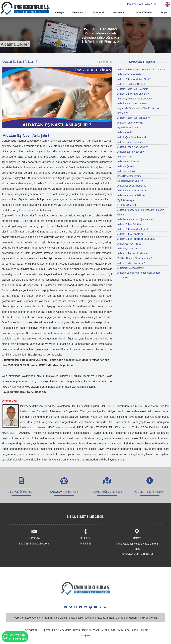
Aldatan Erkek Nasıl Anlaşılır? (133, 229)
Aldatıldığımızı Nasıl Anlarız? (132, 103)
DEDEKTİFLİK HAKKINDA (150, 488)
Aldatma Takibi (125, 157)
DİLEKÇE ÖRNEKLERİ (21, 488)
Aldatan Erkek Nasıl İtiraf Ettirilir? (135, 79)
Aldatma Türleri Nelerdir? (130, 123)
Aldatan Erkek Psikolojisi (130, 234)
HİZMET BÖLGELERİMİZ (107, 488)
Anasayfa (60, 12)
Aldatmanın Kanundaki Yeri (131, 195)
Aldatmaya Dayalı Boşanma (132, 186)
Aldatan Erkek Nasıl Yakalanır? (133, 253)
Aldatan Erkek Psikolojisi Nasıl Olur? (136, 239)
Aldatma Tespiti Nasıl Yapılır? (133, 147)
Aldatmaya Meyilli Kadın (130, 249)
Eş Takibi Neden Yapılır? (130, 181)
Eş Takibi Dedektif (127, 205)
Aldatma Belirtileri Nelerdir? (132, 74)
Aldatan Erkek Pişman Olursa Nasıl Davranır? (141, 70)
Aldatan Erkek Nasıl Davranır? (133, 94)
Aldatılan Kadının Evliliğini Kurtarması (137, 219)
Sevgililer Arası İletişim (129, 176)
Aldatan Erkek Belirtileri (130, 224)
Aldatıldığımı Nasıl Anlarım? (132, 137)
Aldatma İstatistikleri (128, 171)
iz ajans (85, 635)
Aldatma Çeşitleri (126, 166)
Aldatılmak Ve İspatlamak (131, 268)
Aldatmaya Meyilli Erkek (130, 244)
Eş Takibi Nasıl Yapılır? (129, 128)
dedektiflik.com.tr (62, 349)
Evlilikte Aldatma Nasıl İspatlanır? (135, 258)
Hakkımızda (78, 12)
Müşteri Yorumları (144, 12)
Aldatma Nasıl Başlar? (129, 161)
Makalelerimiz (120, 12)
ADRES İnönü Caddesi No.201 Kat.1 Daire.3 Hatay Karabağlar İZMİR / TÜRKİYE (137, 543)
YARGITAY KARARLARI (64, 488)
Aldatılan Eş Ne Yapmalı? (131, 152)
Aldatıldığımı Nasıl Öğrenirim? (133, 191)
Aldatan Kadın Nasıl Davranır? (133, 89)
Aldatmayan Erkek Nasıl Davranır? (135, 99)
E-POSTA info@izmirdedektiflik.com (34, 537)
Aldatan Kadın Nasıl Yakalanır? (134, 118)
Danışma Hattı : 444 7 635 (142, 4)
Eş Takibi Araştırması (128, 200)
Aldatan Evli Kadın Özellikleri (132, 84)
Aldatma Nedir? (125, 132)
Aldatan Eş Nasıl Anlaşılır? (131, 263)
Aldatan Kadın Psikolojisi (130, 142)
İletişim (164, 12)
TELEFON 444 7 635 (86, 537)
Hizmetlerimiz (98, 12)
